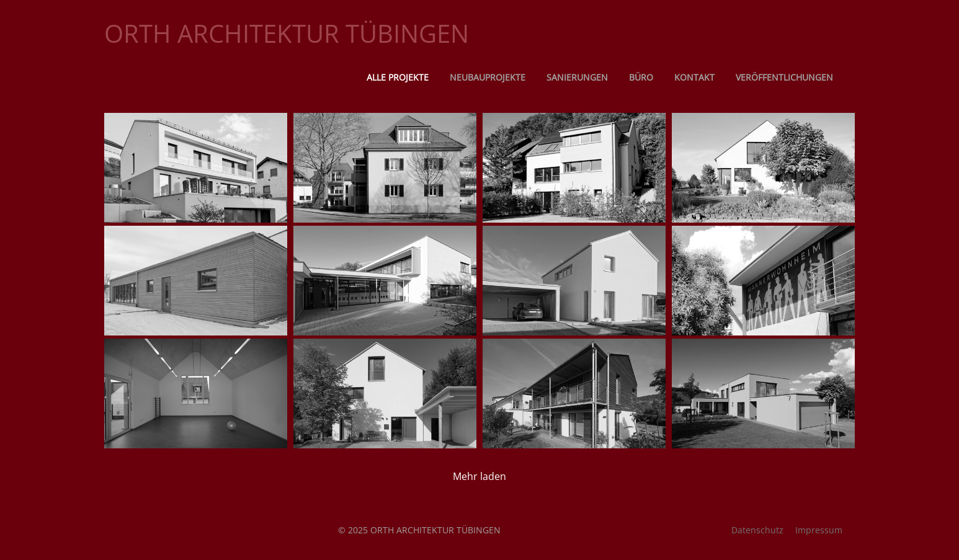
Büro (641, 77)
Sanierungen (577, 77)
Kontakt (694, 77)
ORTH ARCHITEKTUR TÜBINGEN (287, 33)
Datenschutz (757, 530)
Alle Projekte (398, 77)
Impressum (819, 530)
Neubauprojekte (488, 77)
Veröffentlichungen (784, 77)
